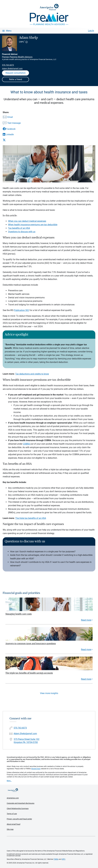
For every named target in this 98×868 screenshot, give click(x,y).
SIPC (64, 859)
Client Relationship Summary (18, 808)
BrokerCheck (36, 769)
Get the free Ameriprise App (51, 843)
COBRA (27, 444)
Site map (10, 829)
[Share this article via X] (12, 140)
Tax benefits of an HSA (19, 228)
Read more (86, 620)
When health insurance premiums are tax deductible (33, 225)
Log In (91, 31)
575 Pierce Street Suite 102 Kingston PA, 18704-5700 (27, 741)
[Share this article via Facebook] (12, 129)
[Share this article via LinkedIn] (12, 134)
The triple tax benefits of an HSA (31, 518)
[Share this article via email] (12, 117)
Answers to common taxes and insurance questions (31, 644)
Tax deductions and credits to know (32, 374)
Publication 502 (22, 310)
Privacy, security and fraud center (19, 819)
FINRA (56, 859)
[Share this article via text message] (12, 123)
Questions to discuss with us (22, 232)
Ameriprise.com (13, 798)
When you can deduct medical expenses (27, 221)
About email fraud (13, 824)
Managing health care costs (19, 614)
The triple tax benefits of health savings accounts (29, 673)
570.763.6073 (8, 65)
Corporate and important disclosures (21, 803)
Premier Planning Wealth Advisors (17, 57)
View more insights (49, 693)
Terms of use (12, 814)
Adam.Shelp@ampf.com (12, 68)
